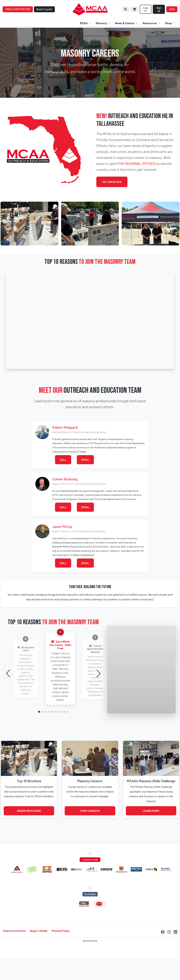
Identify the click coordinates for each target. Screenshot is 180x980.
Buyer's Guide (39, 948)
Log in (146, 26)
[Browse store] (134, 26)
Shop (168, 40)
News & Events (125, 40)
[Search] (126, 26)
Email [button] (85, 477)
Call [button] (63, 477)
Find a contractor (18, 26)
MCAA (84, 40)
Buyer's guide (44, 26)
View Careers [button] (90, 828)
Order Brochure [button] (29, 828)
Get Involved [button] (112, 199)
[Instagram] (169, 948)
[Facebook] (163, 948)
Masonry (101, 40)
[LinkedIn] (175, 948)
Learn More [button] (151, 828)
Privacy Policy (61, 948)
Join (172, 26)
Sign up (159, 26)
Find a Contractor (14, 948)
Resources (150, 40)
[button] (39, 729)
